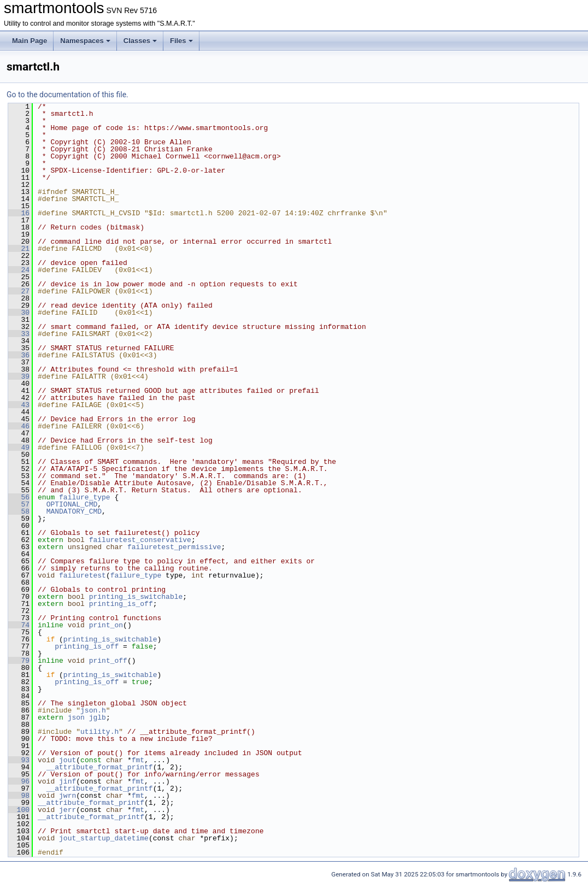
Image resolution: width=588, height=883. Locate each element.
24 (19, 270)
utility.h (99, 732)
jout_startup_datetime (104, 838)
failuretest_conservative (140, 540)
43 (19, 405)
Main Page (30, 41)
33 (19, 334)
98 (19, 796)
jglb (98, 717)
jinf (67, 781)
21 (19, 249)
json (76, 717)
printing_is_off (121, 604)
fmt (138, 760)
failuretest (83, 575)
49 (19, 448)
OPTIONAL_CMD (72, 504)
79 (19, 661)
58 (19, 511)
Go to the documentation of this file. (67, 95)
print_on (106, 625)
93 (19, 760)
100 (19, 810)
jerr (67, 810)
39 (19, 376)
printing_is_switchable (136, 597)
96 (19, 781)
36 (19, 355)
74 (19, 625)
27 (19, 291)
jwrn (67, 796)
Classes (140, 41)
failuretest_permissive (174, 547)
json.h (93, 710)
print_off (108, 661)
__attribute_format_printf (100, 767)
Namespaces (85, 41)
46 (19, 426)
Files (181, 41)
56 (19, 497)
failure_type (85, 497)
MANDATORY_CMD (74, 511)
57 (19, 504)
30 (19, 313)
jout (67, 760)
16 (19, 213)
